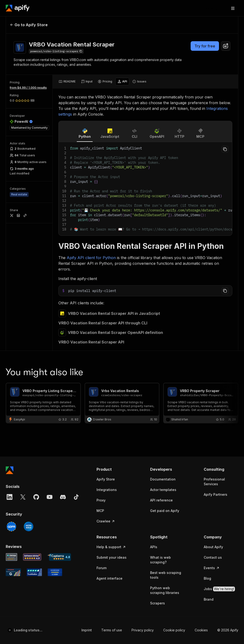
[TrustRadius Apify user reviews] (34, 445)
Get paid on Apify (165, 383)
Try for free (205, 46)
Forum (102, 440)
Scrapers (158, 476)
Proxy (101, 373)
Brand (209, 472)
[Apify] (18, 8)
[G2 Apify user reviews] (13, 445)
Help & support (111, 419)
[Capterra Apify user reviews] (59, 429)
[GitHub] (36, 369)
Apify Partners (216, 367)
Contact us (213, 430)
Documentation (163, 352)
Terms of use (112, 503)
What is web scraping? (160, 432)
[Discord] (63, 369)
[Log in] (190, 8)
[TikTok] (76, 369)
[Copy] (56, 51)
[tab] (67, 82)
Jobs (219, 461)
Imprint (87, 503)
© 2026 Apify (228, 503)
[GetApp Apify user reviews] (11, 429)
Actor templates (163, 362)
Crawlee (106, 394)
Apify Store (106, 352)
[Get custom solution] (166, 8)
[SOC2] (29, 399)
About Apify (213, 419)
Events (212, 440)
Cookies (201, 503)
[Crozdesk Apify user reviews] (55, 445)
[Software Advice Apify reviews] (32, 429)
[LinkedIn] (10, 369)
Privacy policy (143, 503)
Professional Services (214, 354)
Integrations (107, 362)
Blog (207, 451)
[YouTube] (50, 369)
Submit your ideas (112, 430)
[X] (23, 369)
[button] (114, 342)
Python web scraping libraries (165, 463)
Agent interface (109, 451)
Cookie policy (174, 503)
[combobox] (226, 46)
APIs (154, 419)
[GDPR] (11, 399)
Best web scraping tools (166, 447)
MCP (100, 383)
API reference (161, 373)
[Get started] (213, 8)
